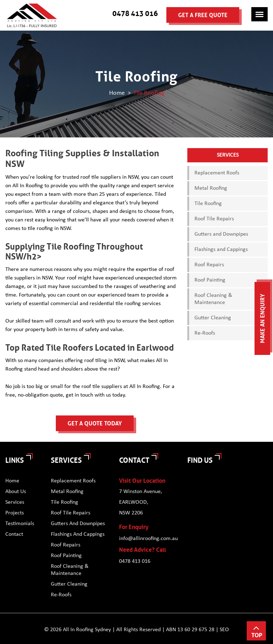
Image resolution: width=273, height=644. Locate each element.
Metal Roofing (211, 188)
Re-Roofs (205, 333)
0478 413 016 (135, 14)
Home (117, 93)
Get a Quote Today (95, 423)
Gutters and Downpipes (221, 234)
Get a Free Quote (203, 15)
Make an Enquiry (263, 318)
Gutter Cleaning (213, 318)
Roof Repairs (209, 265)
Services (15, 502)
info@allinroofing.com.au (148, 539)
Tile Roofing (208, 204)
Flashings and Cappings (221, 250)
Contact (14, 534)
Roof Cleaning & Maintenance (213, 299)
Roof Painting (210, 280)
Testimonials (20, 524)
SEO (224, 630)
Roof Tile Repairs (214, 219)
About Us (16, 492)
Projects (15, 513)
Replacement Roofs (217, 173)
